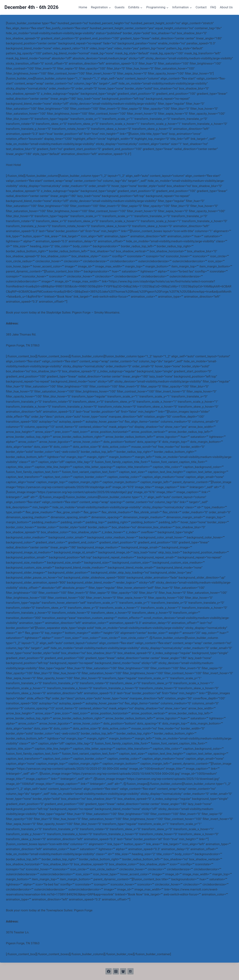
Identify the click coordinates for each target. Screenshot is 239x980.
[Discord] (130, 971)
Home (83, 7)
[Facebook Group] (123, 971)
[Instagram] (116, 971)
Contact (201, 7)
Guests (120, 7)
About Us (226, 7)
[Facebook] (109, 971)
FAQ (213, 7)
